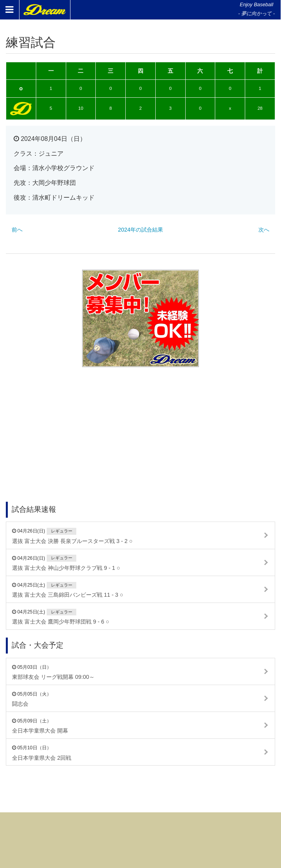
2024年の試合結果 (140, 230)
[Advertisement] (140, 423)
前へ (17, 230)
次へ (264, 230)
